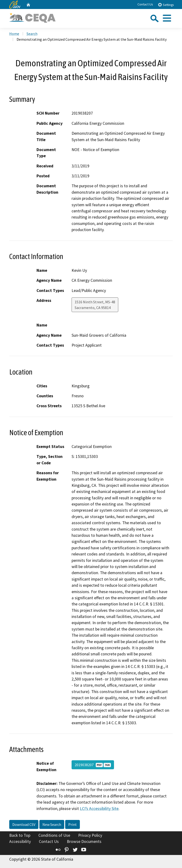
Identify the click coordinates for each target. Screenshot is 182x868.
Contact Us (145, 4)
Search (32, 34)
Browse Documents (84, 841)
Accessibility (20, 841)
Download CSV (24, 824)
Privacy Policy (90, 835)
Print (73, 824)
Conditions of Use (54, 835)
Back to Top (20, 835)
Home (14, 34)
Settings (166, 5)
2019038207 (93, 765)
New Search (52, 824)
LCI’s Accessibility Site (99, 809)
